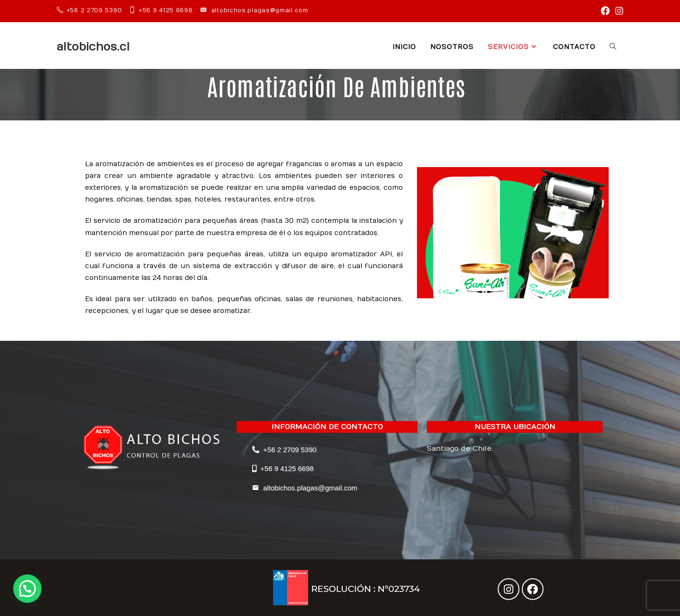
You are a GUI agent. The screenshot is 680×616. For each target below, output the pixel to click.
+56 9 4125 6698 (283, 468)
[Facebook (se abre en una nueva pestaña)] (605, 11)
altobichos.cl (93, 47)
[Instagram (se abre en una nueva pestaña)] (618, 11)
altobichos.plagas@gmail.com (305, 488)
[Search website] (613, 47)
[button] (27, 589)
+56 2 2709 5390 (284, 450)
